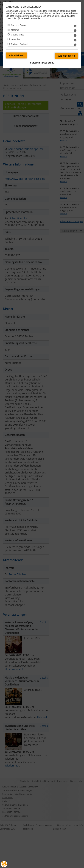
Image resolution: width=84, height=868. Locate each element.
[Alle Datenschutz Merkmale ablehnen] (16, 55)
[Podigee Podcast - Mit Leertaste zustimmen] (9, 44)
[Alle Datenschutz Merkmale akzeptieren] (66, 56)
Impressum (35, 63)
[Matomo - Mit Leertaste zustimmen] (9, 30)
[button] (4, 864)
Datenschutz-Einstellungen (24, 7)
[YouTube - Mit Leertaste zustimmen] (9, 39)
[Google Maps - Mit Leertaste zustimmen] (9, 34)
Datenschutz (48, 63)
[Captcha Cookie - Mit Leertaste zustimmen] (9, 25)
